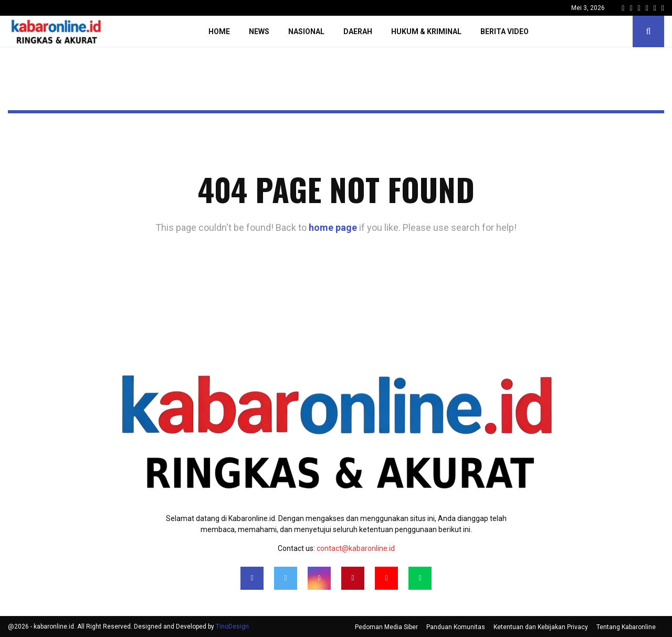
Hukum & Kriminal (426, 31)
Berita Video (505, 31)
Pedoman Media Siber (386, 627)
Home (219, 31)
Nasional (306, 31)
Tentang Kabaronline (626, 627)
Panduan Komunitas (456, 627)
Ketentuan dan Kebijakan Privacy (541, 627)
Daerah (358, 31)
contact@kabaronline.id (356, 548)
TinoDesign (232, 627)
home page (333, 227)
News (259, 31)
